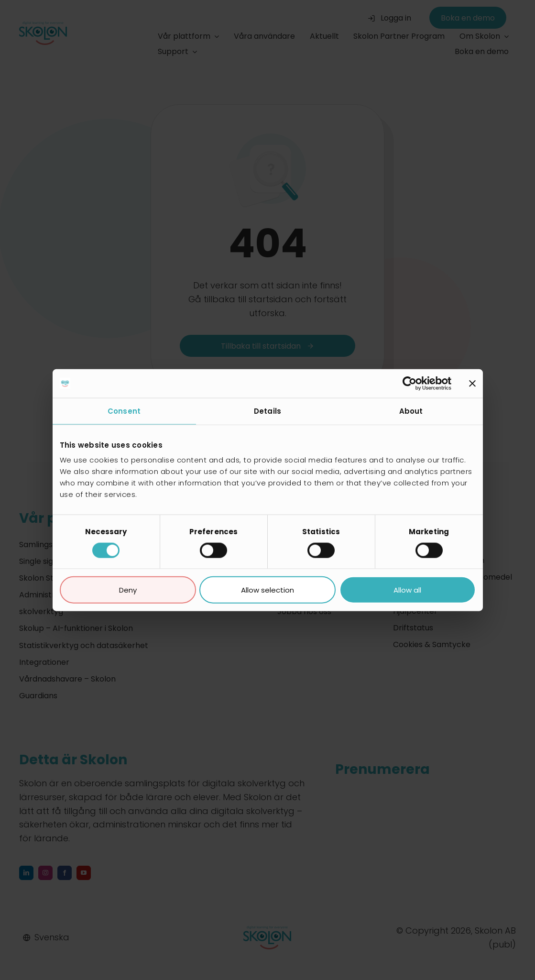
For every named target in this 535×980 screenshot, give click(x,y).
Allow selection (267, 590)
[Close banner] (472, 383)
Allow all (407, 590)
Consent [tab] (124, 411)
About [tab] (411, 411)
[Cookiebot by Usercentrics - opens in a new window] (409, 383)
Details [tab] (267, 411)
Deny (128, 590)
